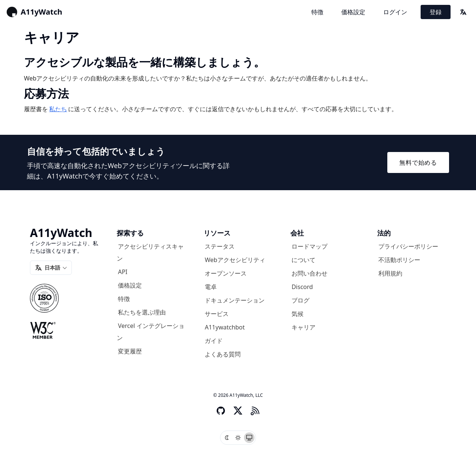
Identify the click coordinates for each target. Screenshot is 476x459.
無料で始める (418, 162)
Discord (302, 287)
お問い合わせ (309, 273)
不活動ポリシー (399, 260)
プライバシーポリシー (408, 246)
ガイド (214, 341)
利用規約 (390, 273)
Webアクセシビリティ (235, 260)
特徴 (317, 12)
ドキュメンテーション (235, 300)
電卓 (211, 287)
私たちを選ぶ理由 (142, 312)
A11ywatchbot (225, 327)
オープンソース (226, 273)
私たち (58, 109)
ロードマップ (309, 246)
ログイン (395, 12)
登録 (436, 12)
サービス (217, 314)
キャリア (303, 327)
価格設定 (353, 12)
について (303, 260)
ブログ (300, 300)
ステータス (220, 246)
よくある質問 (223, 354)
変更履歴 (130, 351)
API (123, 272)
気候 (297, 314)
